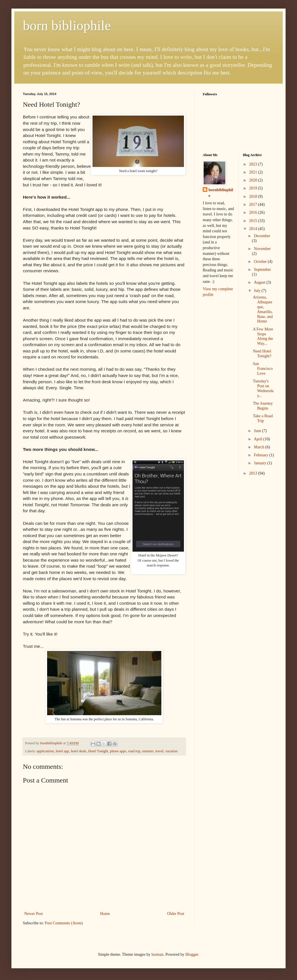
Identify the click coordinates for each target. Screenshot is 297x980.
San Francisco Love (263, 369)
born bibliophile (67, 26)
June (258, 431)
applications (45, 751)
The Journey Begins (263, 406)
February (262, 455)
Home (105, 914)
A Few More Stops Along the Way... (263, 336)
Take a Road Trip (263, 418)
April (259, 439)
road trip (134, 751)
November (262, 249)
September (262, 270)
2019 (254, 188)
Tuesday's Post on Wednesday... (263, 388)
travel (159, 751)
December (262, 236)
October (261, 262)
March (260, 447)
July (258, 291)
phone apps (118, 751)
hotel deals (79, 751)
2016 (254, 212)
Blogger (192, 954)
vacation (171, 751)
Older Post (176, 914)
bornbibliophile (221, 193)
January (261, 463)
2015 (254, 221)
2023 (254, 164)
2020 (254, 180)
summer (148, 751)
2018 (254, 196)
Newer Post (34, 914)
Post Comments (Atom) (64, 923)
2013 (254, 473)
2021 (254, 172)
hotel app (62, 751)
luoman (157, 954)
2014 (254, 229)
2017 (254, 204)
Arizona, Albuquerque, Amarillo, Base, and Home (263, 309)
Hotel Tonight (98, 751)
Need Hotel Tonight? (262, 354)
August (260, 282)
